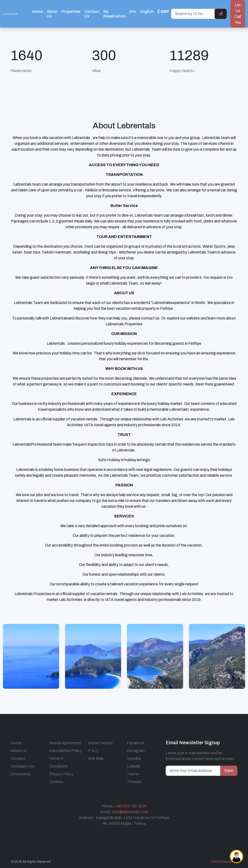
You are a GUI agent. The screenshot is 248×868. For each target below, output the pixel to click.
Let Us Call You (238, 14)
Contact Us (92, 14)
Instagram (136, 751)
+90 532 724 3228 (131, 806)
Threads (134, 782)
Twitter (133, 774)
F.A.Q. (94, 751)
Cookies (56, 782)
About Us (52, 14)
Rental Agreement (65, 743)
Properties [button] (71, 12)
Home (38, 12)
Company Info (23, 766)
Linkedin (134, 766)
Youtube (134, 758)
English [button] (147, 12)
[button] (163, 14)
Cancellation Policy (66, 751)
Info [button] (133, 12)
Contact (18, 758)
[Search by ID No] (193, 14)
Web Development (224, 862)
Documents (21, 774)
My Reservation (114, 14)
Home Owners (100, 743)
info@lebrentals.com (130, 812)
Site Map (96, 758)
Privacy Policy (61, 774)
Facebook (136, 743)
